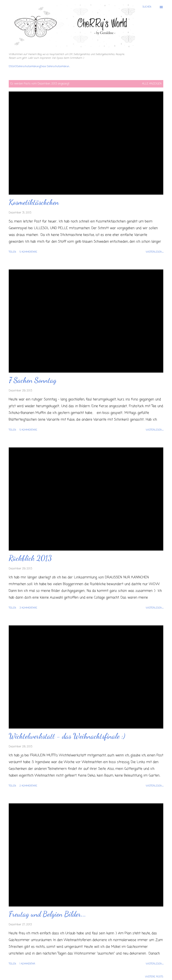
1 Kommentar (27, 964)
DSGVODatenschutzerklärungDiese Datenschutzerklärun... (39, 67)
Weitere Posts (154, 977)
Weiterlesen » (155, 252)
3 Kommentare (28, 608)
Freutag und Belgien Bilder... (47, 914)
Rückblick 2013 (30, 558)
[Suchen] (147, 7)
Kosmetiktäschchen (34, 202)
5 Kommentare (28, 252)
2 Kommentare (28, 786)
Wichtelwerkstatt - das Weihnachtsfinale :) (67, 736)
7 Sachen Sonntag (33, 380)
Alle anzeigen (152, 84)
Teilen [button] (12, 252)
